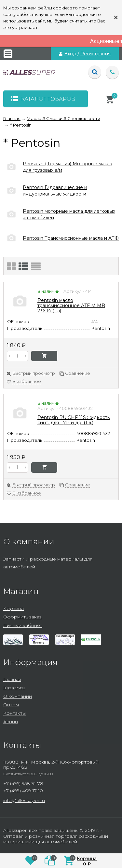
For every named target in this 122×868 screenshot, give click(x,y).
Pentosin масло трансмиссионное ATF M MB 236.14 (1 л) (71, 305)
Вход (70, 54)
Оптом (11, 705)
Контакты (14, 713)
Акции (11, 722)
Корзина (14, 608)
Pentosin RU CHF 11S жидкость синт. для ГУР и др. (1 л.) (74, 420)
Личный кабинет (23, 625)
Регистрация (95, 54)
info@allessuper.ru (24, 800)
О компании (18, 696)
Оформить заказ (22, 617)
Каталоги (14, 688)
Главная (12, 679)
